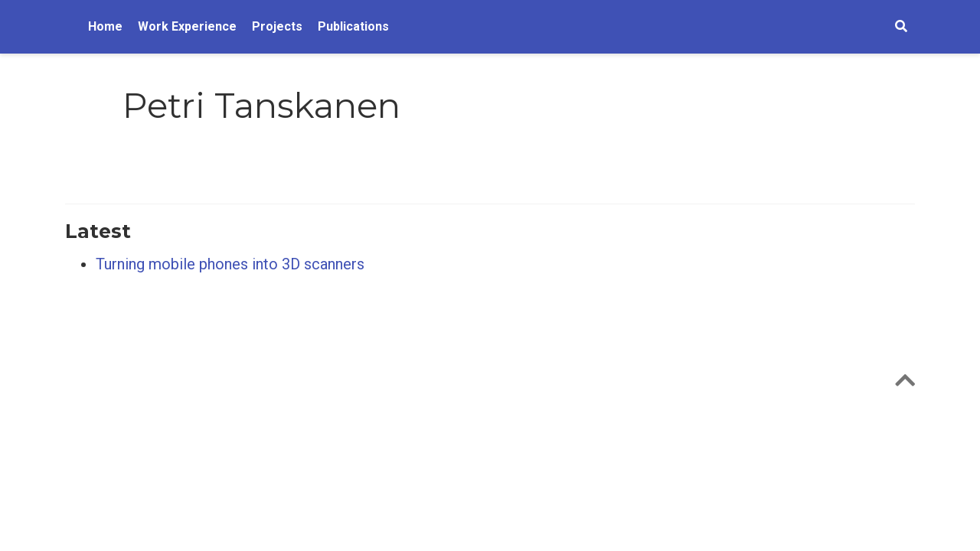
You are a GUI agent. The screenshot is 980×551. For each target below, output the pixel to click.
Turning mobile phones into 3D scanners (230, 264)
